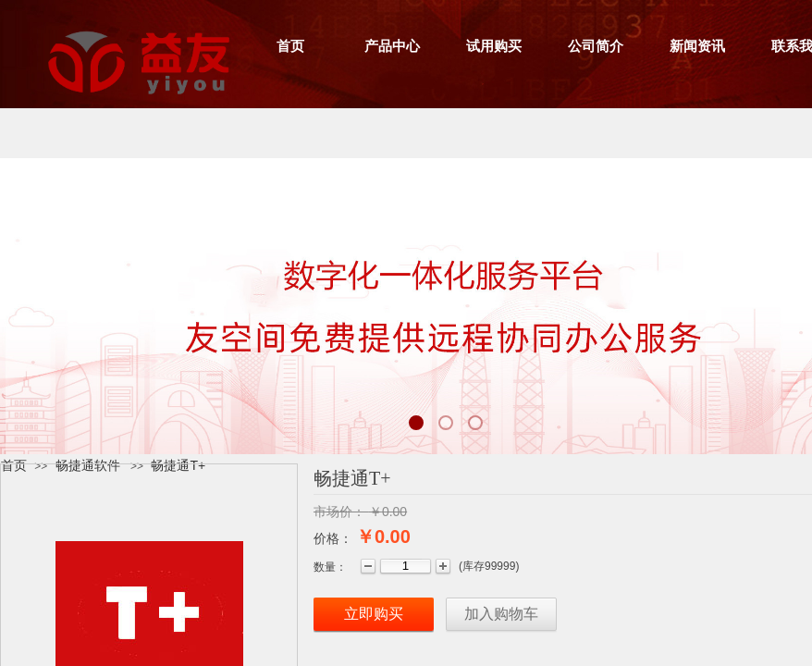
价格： (333, 538)
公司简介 (596, 46)
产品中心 (392, 46)
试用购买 (494, 46)
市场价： (339, 512)
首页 (290, 46)
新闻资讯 (697, 46)
